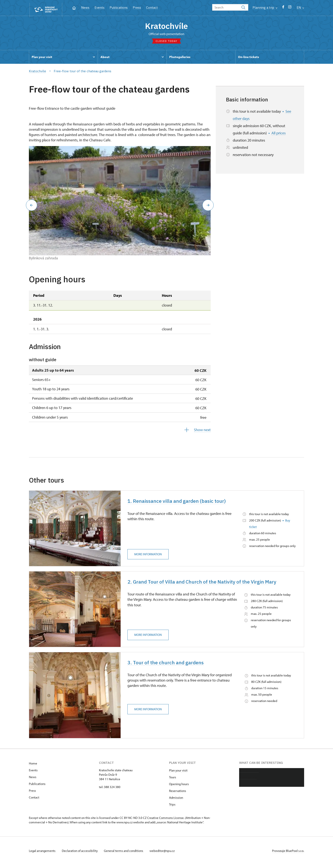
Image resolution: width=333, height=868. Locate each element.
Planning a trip (265, 8)
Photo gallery (248, 781)
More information (149, 556)
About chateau (249, 774)
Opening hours (179, 787)
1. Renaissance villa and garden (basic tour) (182, 503)
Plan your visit (178, 774)
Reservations (178, 794)
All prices (279, 134)
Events (99, 8)
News (85, 8)
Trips (172, 808)
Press (137, 8)
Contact (152, 8)
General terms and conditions (126, 854)
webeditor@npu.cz (165, 854)
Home (33, 766)
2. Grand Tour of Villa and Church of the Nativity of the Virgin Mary (210, 584)
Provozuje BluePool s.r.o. (288, 854)
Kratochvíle (166, 27)
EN (300, 8)
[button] (30, 207)
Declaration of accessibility (81, 854)
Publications (119, 8)
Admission (176, 801)
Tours (173, 780)
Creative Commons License (165, 821)
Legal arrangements (42, 854)
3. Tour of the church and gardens (169, 666)
